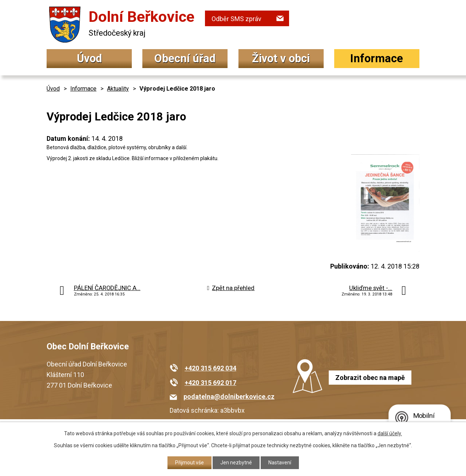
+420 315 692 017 (210, 383)
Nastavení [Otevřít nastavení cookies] (280, 463)
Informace (377, 58)
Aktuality (118, 89)
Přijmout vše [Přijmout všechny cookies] (189, 463)
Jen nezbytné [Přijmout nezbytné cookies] (236, 463)
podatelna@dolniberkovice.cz (229, 396)
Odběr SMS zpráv (236, 19)
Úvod (89, 58)
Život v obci (281, 58)
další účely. (390, 433)
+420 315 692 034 (210, 368)
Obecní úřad (185, 58)
